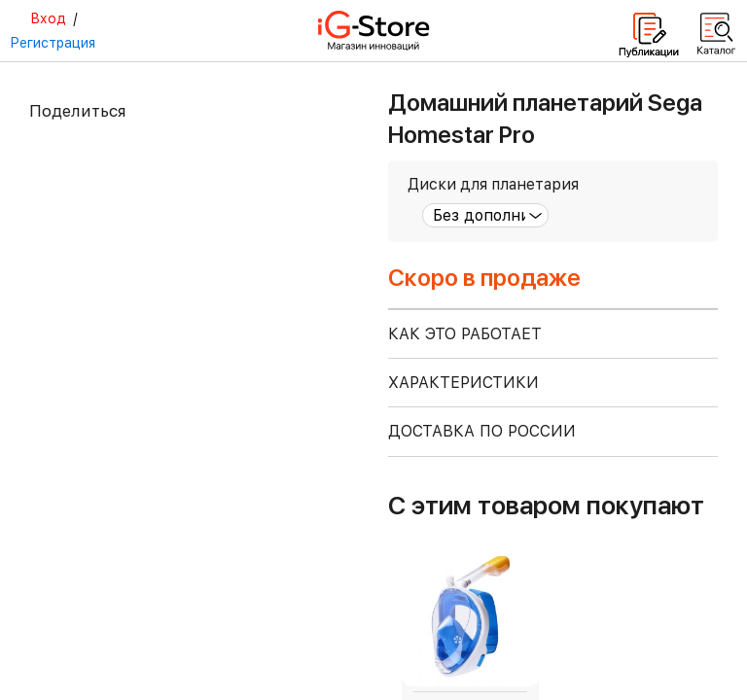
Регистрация (53, 43)
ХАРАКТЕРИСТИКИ (463, 383)
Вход (48, 18)
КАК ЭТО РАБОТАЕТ (465, 334)
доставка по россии (482, 431)
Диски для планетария (493, 184)
